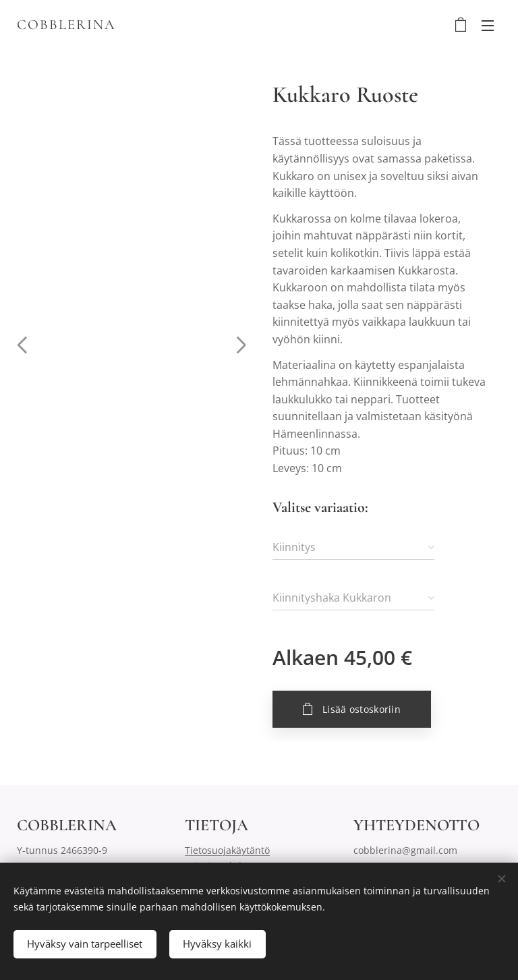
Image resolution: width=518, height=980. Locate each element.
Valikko (488, 26)
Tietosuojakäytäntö (227, 851)
